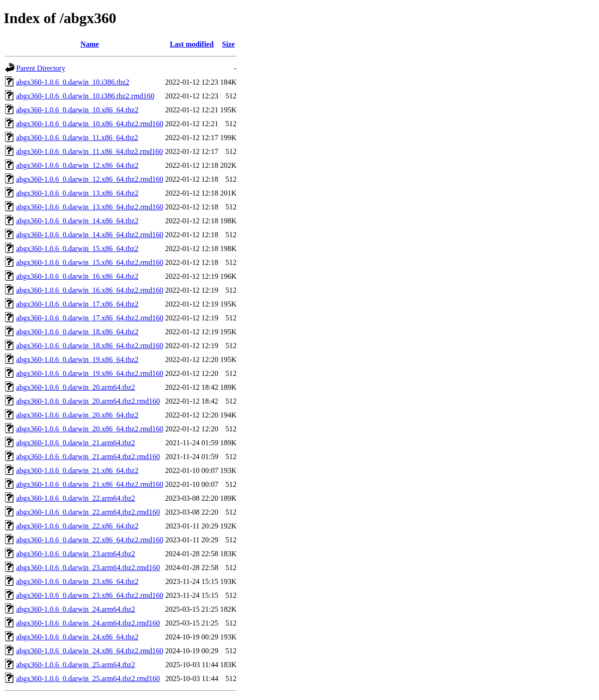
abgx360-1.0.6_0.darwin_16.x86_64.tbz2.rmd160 (90, 290)
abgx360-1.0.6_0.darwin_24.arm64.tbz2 (76, 609)
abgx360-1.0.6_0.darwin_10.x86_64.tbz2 (77, 110)
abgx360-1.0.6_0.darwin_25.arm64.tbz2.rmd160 (88, 679)
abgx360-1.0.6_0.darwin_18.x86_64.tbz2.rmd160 (90, 346)
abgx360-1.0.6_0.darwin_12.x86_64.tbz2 (77, 165)
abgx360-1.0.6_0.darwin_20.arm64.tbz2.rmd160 (88, 401)
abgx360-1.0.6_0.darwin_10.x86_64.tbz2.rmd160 (90, 124)
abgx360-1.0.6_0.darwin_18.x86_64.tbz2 (77, 332)
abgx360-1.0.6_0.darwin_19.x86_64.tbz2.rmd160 (90, 373)
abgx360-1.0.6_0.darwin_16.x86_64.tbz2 (77, 276)
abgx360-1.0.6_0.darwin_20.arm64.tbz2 (76, 387)
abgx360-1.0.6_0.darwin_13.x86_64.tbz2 (77, 193)
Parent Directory (41, 68)
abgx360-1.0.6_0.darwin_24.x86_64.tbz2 (77, 637)
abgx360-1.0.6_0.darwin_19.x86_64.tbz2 (77, 359)
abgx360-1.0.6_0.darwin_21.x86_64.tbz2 (77, 470)
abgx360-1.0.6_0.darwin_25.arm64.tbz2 (76, 665)
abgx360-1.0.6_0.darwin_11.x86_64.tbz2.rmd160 (90, 151)
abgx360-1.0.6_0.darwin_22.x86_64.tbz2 (77, 526)
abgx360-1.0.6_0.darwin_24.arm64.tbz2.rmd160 (88, 623)
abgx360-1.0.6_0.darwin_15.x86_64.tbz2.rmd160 (90, 262)
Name (90, 44)
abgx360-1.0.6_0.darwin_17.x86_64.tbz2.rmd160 (90, 318)
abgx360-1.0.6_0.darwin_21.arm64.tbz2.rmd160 (88, 457)
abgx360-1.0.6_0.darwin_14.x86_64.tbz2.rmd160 (90, 235)
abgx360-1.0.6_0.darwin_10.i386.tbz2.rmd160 (85, 96)
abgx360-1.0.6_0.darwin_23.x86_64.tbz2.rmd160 (90, 595)
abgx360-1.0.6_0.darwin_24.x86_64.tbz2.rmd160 (90, 651)
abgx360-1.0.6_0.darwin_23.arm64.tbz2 (76, 554)
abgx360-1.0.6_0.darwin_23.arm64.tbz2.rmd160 (88, 568)
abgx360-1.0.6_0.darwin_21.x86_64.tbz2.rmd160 (90, 484)
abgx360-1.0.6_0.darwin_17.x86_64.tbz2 (77, 304)
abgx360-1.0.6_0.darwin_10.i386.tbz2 (73, 82)
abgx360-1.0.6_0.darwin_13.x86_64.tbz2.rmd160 (90, 207)
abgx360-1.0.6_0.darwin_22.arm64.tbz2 (76, 498)
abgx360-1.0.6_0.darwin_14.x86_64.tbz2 (77, 221)
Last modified (192, 44)
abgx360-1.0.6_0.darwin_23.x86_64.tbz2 (77, 581)
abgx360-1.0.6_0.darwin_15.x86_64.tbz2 (77, 249)
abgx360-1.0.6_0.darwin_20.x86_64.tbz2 (77, 415)
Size (228, 44)
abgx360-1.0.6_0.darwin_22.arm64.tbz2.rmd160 (88, 512)
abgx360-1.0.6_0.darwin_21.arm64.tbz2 (76, 443)
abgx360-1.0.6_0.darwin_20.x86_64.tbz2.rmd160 (90, 429)
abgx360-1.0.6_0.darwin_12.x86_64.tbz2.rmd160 (90, 179)
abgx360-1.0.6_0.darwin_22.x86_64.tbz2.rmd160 (90, 540)
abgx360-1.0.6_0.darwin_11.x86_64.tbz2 (77, 138)
